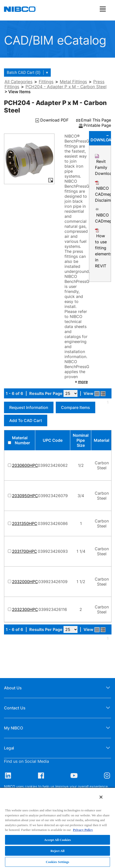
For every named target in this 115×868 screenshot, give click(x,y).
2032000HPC (25, 582)
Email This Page (96, 120)
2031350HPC (25, 523)
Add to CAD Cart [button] (26, 420)
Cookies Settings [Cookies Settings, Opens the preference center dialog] (57, 862)
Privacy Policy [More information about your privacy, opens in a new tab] (83, 830)
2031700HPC (24, 551)
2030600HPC (25, 465)
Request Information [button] (29, 407)
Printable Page (97, 126)
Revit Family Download (105, 167)
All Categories (18, 82)
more (81, 382)
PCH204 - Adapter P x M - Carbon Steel (66, 87)
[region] (57, 828)
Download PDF (54, 120)
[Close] (101, 797)
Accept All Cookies (57, 840)
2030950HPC (25, 496)
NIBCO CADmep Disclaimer (105, 194)
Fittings (46, 82)
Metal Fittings (73, 82)
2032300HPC (25, 609)
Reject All (57, 851)
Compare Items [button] (75, 407)
